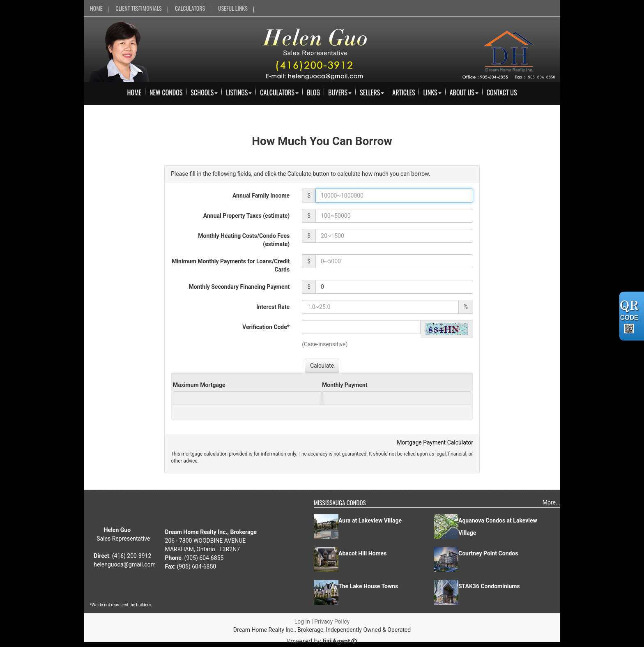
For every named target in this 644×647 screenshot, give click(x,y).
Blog (313, 92)
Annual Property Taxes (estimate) (246, 216)
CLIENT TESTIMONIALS (138, 8)
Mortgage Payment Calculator (435, 442)
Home (134, 92)
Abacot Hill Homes (362, 553)
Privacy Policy (332, 622)
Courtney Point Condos (488, 553)
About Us (464, 92)
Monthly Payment (345, 385)
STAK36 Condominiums (489, 586)
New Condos (166, 92)
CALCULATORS (190, 8)
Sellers (372, 92)
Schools (204, 92)
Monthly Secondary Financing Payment (239, 287)
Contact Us (502, 92)
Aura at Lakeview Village (370, 520)
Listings (239, 92)
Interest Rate (273, 307)
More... (551, 502)
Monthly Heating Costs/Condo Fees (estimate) (244, 240)
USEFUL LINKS (233, 8)
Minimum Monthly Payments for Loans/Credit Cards (231, 265)
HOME (96, 8)
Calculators (279, 92)
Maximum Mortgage (199, 385)
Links (432, 92)
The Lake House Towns (368, 586)
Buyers (340, 92)
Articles (404, 92)
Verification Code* (266, 327)
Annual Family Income (261, 196)
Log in (302, 622)
